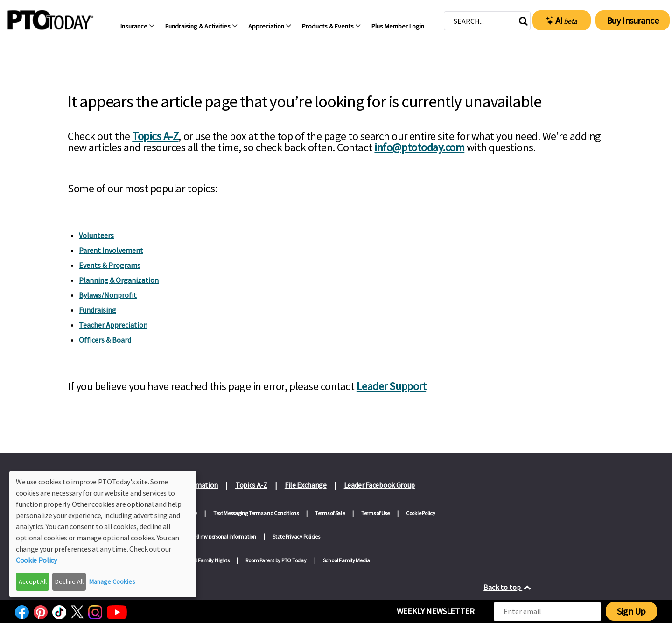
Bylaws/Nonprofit (108, 295)
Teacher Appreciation (113, 325)
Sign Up (631, 611)
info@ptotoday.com (419, 147)
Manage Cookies (112, 581)
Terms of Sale (330, 513)
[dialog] (103, 534)
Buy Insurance (633, 20)
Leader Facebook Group (379, 485)
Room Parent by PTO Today (276, 560)
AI (562, 21)
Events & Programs (110, 265)
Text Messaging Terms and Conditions (256, 513)
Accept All (33, 581)
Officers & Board (105, 340)
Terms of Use (375, 513)
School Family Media (346, 560)
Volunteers (96, 235)
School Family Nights (205, 560)
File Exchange (306, 485)
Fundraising (98, 310)
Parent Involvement (111, 250)
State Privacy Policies (296, 536)
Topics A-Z (155, 136)
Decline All (69, 581)
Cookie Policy (421, 513)
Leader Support (391, 386)
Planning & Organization (119, 280)
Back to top (508, 587)
